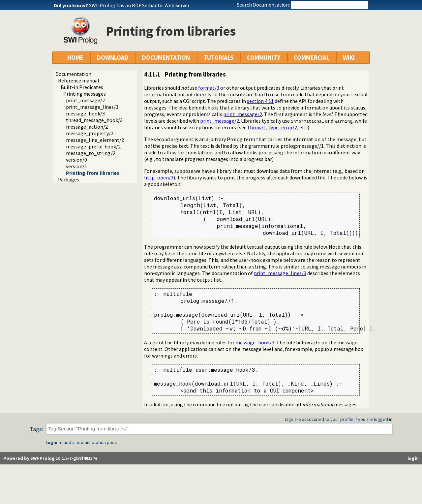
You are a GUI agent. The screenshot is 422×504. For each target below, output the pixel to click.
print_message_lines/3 (92, 107)
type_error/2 (283, 127)
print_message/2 (85, 100)
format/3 (209, 88)
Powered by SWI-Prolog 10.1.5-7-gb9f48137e (50, 458)
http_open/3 (159, 177)
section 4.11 (260, 101)
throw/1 (257, 127)
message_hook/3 (85, 113)
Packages (69, 179)
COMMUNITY (264, 58)
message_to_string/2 (91, 153)
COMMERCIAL (312, 58)
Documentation (73, 74)
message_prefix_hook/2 (93, 146)
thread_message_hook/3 (94, 120)
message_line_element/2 (95, 140)
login (52, 442)
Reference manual (79, 80)
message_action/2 (87, 127)
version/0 (76, 160)
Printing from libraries (93, 173)
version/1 (76, 166)
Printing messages (85, 94)
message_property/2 (90, 133)
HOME (75, 58)
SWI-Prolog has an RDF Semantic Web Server (139, 5)
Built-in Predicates (82, 87)
